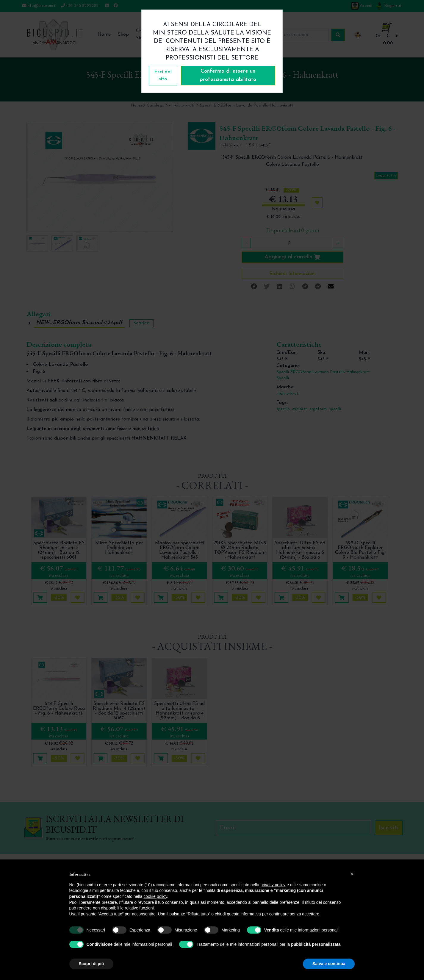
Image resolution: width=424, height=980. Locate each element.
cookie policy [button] (155, 896)
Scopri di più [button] (91, 964)
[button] (352, 874)
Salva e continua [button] (329, 964)
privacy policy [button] (273, 885)
